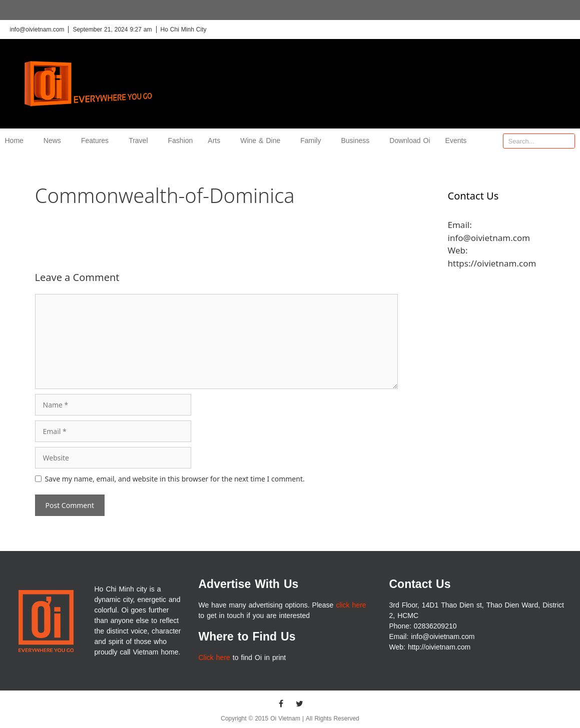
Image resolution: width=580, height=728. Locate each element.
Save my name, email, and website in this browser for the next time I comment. (175, 479)
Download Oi (410, 141)
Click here (214, 658)
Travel (141, 141)
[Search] (567, 141)
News (55, 141)
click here (351, 605)
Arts (216, 141)
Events (456, 141)
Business (358, 141)
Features (97, 141)
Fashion (181, 141)
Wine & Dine (263, 141)
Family (313, 141)
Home (17, 141)
